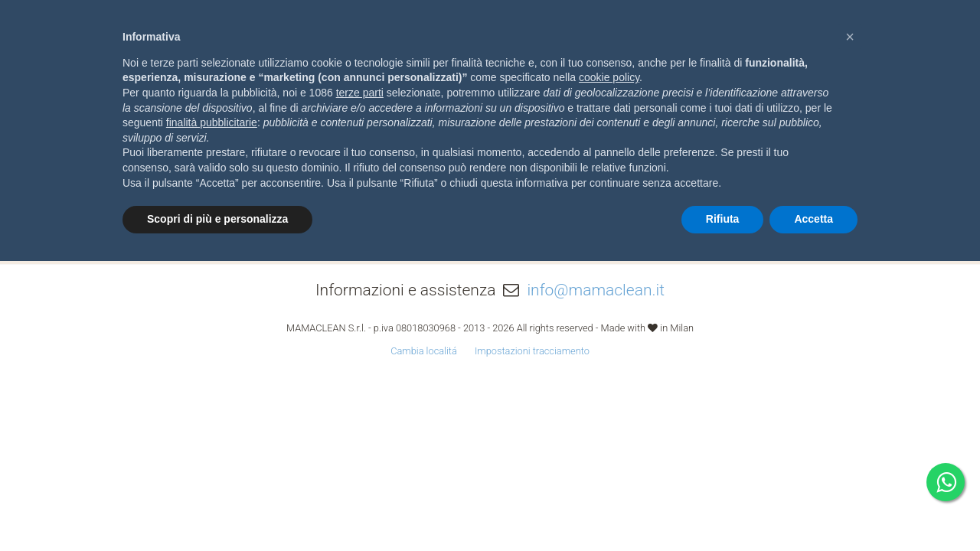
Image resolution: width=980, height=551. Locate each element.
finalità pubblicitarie (212, 122)
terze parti (360, 93)
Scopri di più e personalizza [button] (217, 219)
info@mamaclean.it (596, 290)
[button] (850, 37)
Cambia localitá (424, 351)
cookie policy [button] (609, 77)
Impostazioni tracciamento (532, 351)
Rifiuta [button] (723, 219)
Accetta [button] (813, 219)
